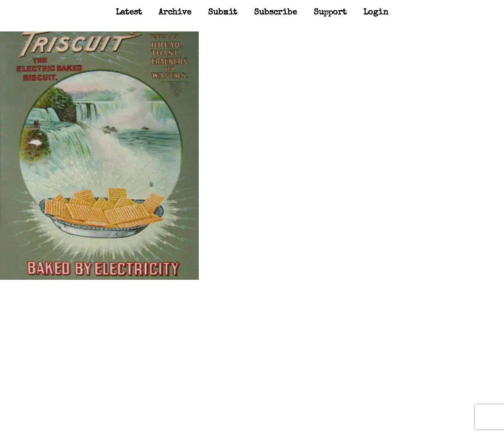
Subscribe (275, 13)
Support (330, 13)
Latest (129, 13)
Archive (175, 13)
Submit (223, 13)
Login (376, 13)
